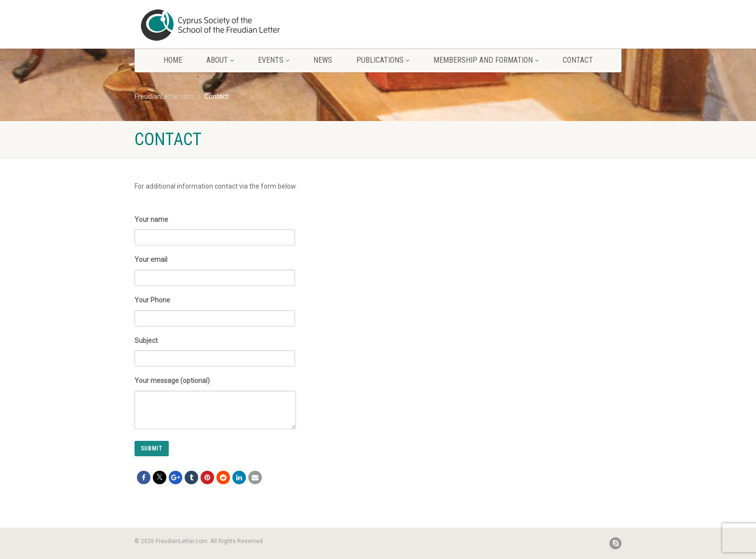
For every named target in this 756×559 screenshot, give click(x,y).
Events (274, 60)
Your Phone (215, 307)
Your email (215, 267)
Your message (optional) (215, 394)
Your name (215, 227)
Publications (383, 60)
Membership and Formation (486, 60)
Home (173, 60)
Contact (578, 60)
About (220, 60)
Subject (215, 348)
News (323, 60)
